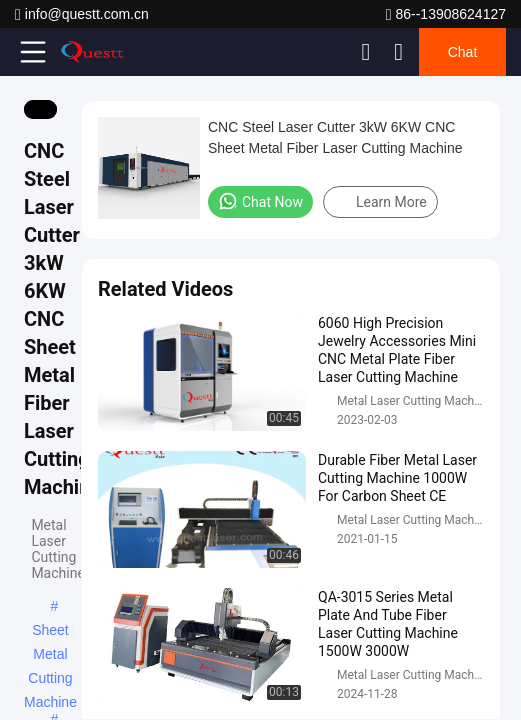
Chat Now (260, 201)
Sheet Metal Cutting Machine (50, 632)
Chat (463, 52)
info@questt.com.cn (82, 14)
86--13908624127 (446, 14)
